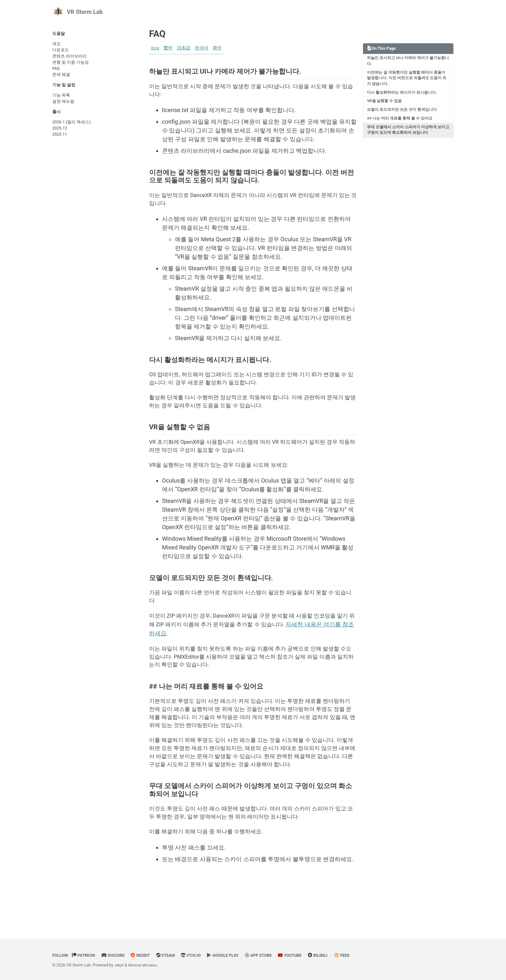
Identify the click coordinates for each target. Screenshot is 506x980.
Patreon (86, 955)
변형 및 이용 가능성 (71, 63)
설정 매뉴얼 (63, 103)
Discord (117, 955)
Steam (172, 955)
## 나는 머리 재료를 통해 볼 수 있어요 (400, 123)
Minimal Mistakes (145, 965)
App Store (270, 955)
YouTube (303, 955)
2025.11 (60, 136)
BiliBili (333, 955)
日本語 (184, 48)
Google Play (233, 955)
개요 (56, 44)
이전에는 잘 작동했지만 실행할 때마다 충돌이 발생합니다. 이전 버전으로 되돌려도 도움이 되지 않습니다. (407, 80)
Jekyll (119, 965)
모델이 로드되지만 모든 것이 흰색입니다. (403, 114)
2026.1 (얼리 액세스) (71, 124)
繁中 (168, 48)
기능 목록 (61, 96)
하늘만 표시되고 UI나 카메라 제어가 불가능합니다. (407, 62)
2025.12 (60, 130)
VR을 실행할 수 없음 (385, 104)
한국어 (202, 48)
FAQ (56, 69)
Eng (155, 48)
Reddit (146, 955)
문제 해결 (61, 75)
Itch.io (199, 955)
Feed (358, 955)
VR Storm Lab (85, 12)
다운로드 (61, 51)
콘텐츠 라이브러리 (70, 57)
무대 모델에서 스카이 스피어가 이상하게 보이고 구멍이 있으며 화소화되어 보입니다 (407, 135)
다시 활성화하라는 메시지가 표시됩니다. (403, 95)
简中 (217, 48)
